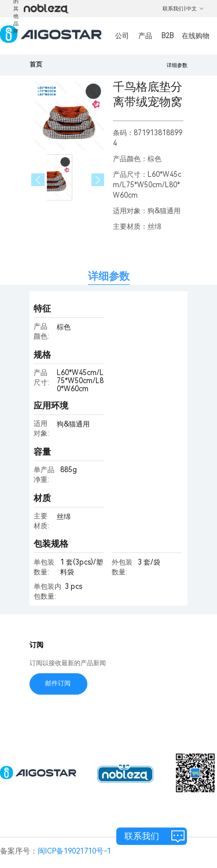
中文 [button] (195, 9)
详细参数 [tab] (109, 276)
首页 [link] (36, 64)
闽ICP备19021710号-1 (74, 851)
